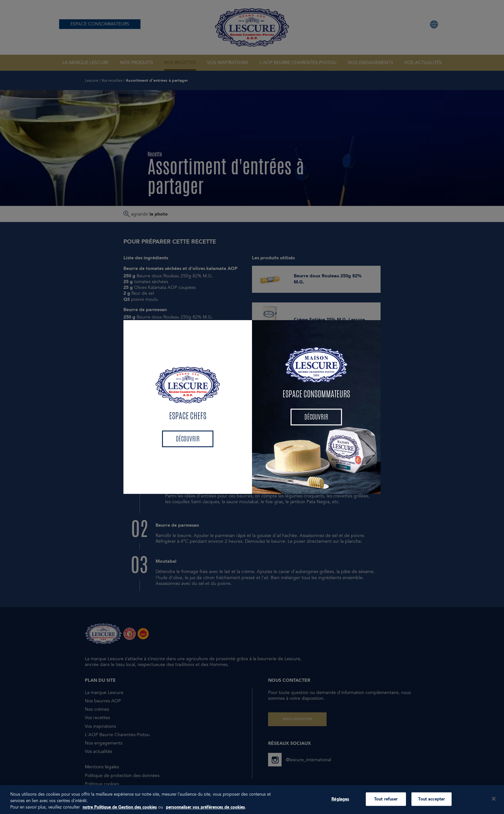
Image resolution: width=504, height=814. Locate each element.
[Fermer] (494, 805)
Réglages (340, 805)
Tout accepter (432, 805)
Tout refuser (386, 805)
